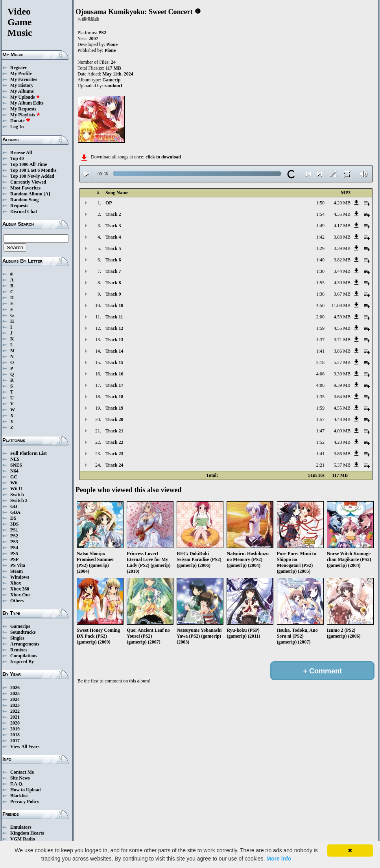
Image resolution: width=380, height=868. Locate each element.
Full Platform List (29, 453)
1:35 (320, 397)
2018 (15, 735)
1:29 (320, 248)
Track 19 (114, 408)
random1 (113, 86)
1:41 (320, 351)
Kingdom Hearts (27, 833)
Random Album (26, 194)
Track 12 (114, 328)
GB (14, 506)
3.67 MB (342, 294)
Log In (17, 127)
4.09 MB (342, 431)
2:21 (320, 465)
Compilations (24, 656)
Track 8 (113, 283)
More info (279, 859)
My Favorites (24, 79)
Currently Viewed (28, 182)
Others (17, 601)
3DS (14, 524)
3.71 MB (342, 340)
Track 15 (114, 362)
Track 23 (114, 454)
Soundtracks (23, 632)
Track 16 (114, 374)
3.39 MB (342, 248)
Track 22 (114, 442)
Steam (17, 571)
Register (19, 68)
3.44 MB (342, 271)
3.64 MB (342, 397)
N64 (14, 471)
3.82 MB (342, 260)
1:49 (320, 226)
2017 (15, 741)
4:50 (320, 305)
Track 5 (113, 248)
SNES (16, 465)
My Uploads (25, 97)
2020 (15, 723)
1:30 (320, 271)
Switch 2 (19, 500)
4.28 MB (342, 442)
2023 (15, 705)
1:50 (320, 203)
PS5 (14, 554)
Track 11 (114, 317)
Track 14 (114, 351)
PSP (14, 559)
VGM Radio (23, 839)
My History (22, 85)
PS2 (14, 536)
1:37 (320, 340)
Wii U (16, 489)
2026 (15, 688)
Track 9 (113, 294)
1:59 (320, 328)
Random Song (24, 200)
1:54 (320, 214)
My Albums (22, 91)
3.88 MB (342, 237)
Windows (20, 577)
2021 (15, 717)
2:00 (320, 317)
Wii (14, 483)
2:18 (320, 362)
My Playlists (25, 115)
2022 (15, 711)
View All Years (25, 747)
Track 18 (114, 397)
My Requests (23, 109)
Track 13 (114, 340)
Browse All (21, 153)
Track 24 (114, 465)
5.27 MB (342, 362)
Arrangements (25, 644)
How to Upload (25, 790)
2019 (15, 729)
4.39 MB (342, 283)
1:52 (320, 442)
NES (15, 459)
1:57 (320, 419)
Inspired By (22, 662)
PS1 (14, 530)
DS (13, 518)
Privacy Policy (25, 802)
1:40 (320, 260)
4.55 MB (342, 328)
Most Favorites (25, 188)
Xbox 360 (20, 589)
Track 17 (114, 385)
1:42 (320, 237)
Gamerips (20, 626)
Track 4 (113, 237)
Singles (17, 638)
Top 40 (17, 158)
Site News (20, 778)
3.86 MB (342, 351)
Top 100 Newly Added (32, 176)
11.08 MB (341, 305)
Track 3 (113, 226)
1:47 (320, 431)
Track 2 (113, 214)
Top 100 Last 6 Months (33, 170)
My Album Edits (27, 103)
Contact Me (22, 772)
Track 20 (114, 419)
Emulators (21, 827)
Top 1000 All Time (29, 164)
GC (14, 477)
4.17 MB (342, 226)
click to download (163, 157)
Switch (17, 495)
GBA (15, 512)
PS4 (14, 548)
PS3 (14, 542)
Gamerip (111, 80)
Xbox (16, 583)
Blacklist (19, 796)
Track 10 (114, 305)
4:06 (320, 374)
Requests (19, 206)
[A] (47, 194)
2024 (15, 699)
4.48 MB (342, 419)
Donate (20, 121)
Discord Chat (24, 211)
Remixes (19, 650)
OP (109, 203)
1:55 (320, 283)
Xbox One (20, 595)
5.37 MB (342, 465)
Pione (112, 44)
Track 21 (114, 431)
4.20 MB (342, 203)
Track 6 (113, 260)
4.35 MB (342, 214)
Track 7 (113, 271)
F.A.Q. (17, 784)
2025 (15, 693)
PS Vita (18, 565)
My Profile (21, 74)
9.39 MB (342, 374)
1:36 (320, 294)
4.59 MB (342, 317)
